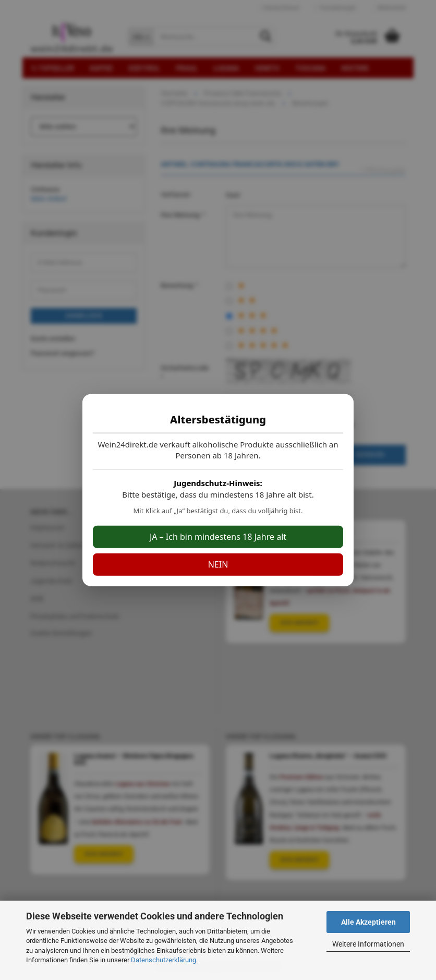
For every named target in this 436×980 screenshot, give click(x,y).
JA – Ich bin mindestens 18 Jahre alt (218, 537)
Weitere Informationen (368, 944)
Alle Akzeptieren (368, 922)
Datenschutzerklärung (163, 960)
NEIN (218, 564)
